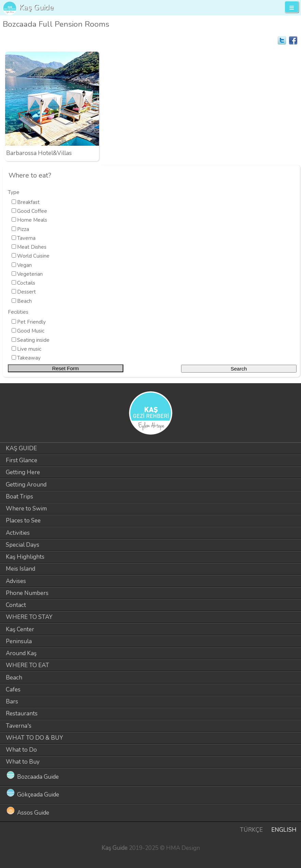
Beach (24, 301)
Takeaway (29, 358)
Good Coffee (32, 211)
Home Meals (32, 220)
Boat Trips (19, 497)
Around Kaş (21, 653)
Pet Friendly (31, 322)
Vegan (24, 265)
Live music (29, 349)
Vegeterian (30, 274)
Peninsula (19, 641)
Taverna (26, 238)
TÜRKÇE (251, 830)
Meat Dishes (32, 247)
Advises (16, 581)
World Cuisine (33, 256)
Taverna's (19, 726)
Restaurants (22, 714)
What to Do (21, 750)
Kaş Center (20, 629)
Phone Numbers (27, 593)
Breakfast (28, 202)
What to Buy (23, 762)
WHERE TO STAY (29, 617)
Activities (18, 533)
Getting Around (26, 485)
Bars (12, 702)
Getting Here (23, 472)
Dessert (26, 292)
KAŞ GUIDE (21, 448)
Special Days (23, 545)
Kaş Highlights (25, 557)
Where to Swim (26, 509)
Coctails (26, 283)
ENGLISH (284, 830)
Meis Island (20, 569)
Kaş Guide (36, 7)
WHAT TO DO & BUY (35, 738)
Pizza (23, 229)
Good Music (31, 331)
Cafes (13, 690)
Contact (16, 605)
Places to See (23, 521)
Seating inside (33, 340)
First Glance (22, 460)
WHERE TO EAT (28, 665)
